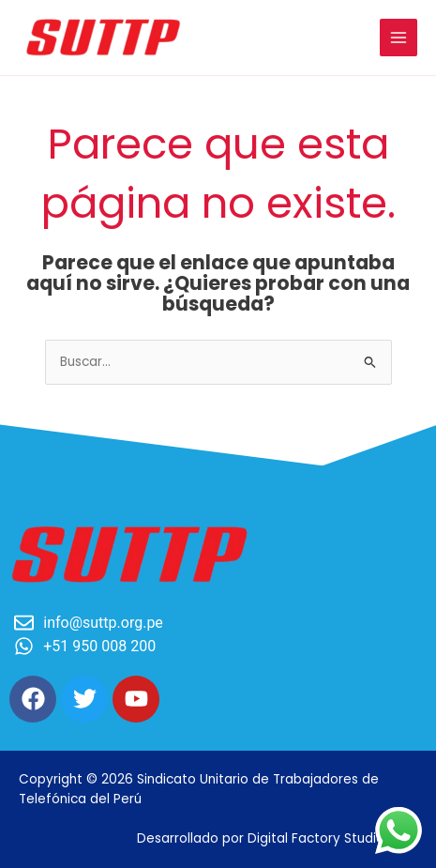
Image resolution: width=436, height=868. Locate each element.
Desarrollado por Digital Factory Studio (261, 838)
